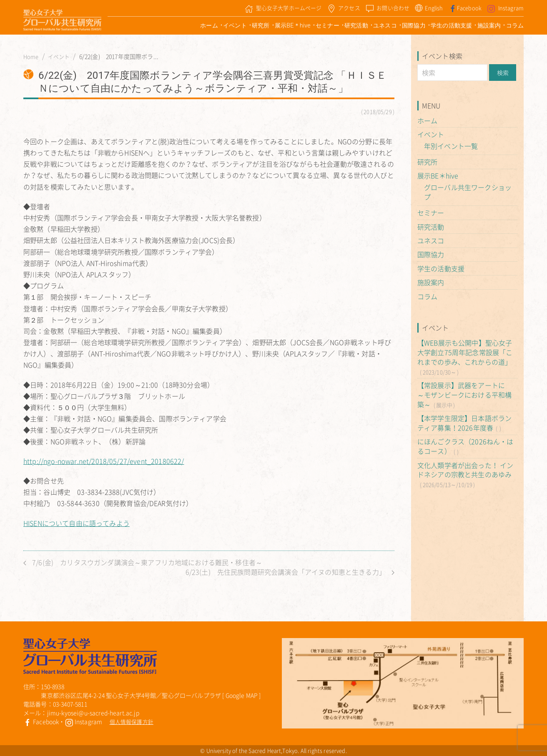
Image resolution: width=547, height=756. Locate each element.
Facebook (41, 721)
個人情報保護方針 (132, 722)
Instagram (84, 721)
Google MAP (242, 695)
